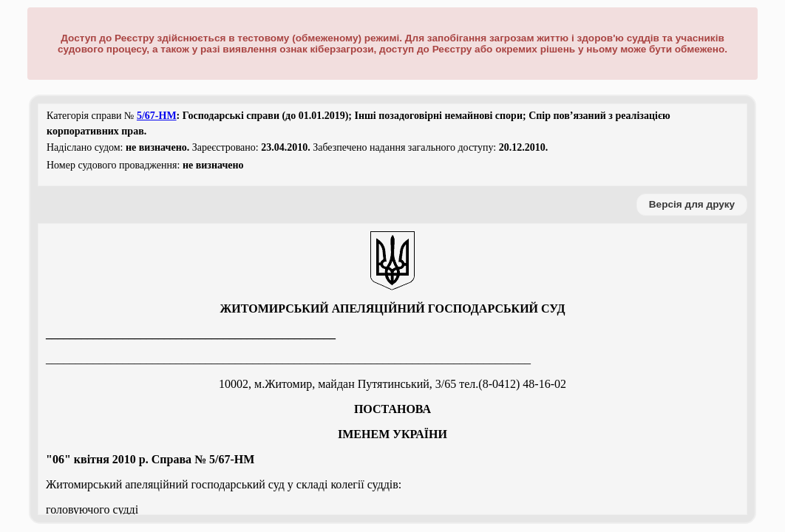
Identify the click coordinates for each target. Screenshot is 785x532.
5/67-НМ (157, 116)
